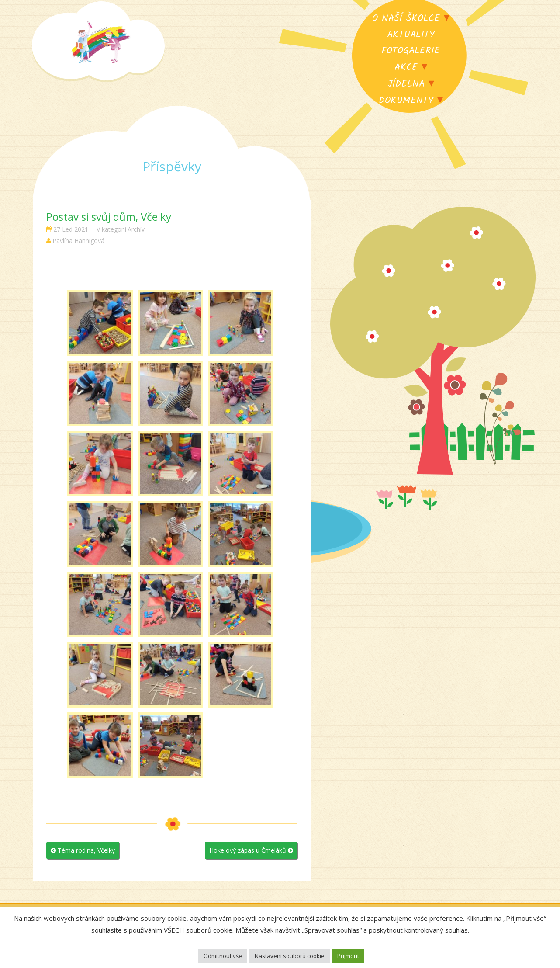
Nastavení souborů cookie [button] (290, 956)
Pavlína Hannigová (78, 241)
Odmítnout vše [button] (223, 956)
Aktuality (411, 35)
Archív (136, 229)
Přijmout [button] (348, 956)
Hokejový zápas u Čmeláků (251, 850)
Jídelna (406, 84)
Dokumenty (406, 101)
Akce (406, 68)
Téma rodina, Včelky (83, 850)
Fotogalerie (411, 51)
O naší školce (406, 19)
